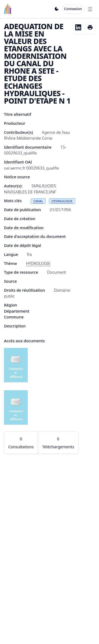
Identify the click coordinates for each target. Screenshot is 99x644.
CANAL (29, 63)
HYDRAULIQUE (62, 201)
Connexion (73, 9)
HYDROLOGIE (38, 263)
